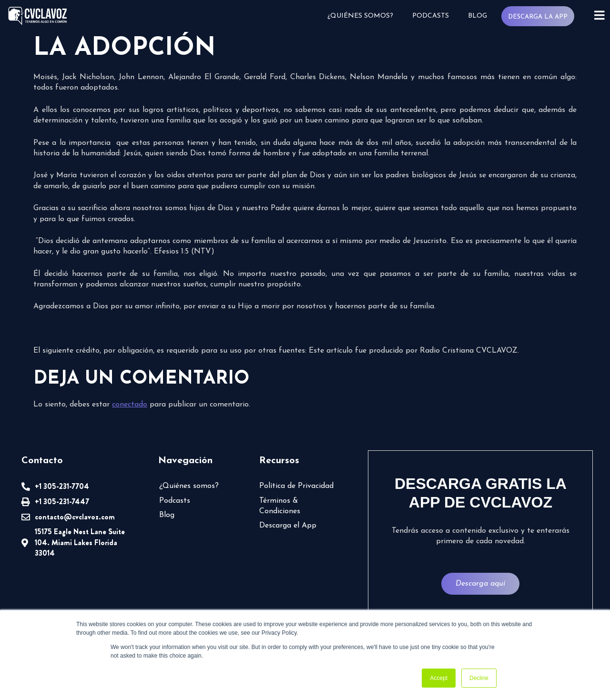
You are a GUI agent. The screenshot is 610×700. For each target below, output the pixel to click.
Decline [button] (479, 678)
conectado (130, 405)
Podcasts (431, 16)
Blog (478, 16)
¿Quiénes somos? (360, 16)
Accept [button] (439, 678)
